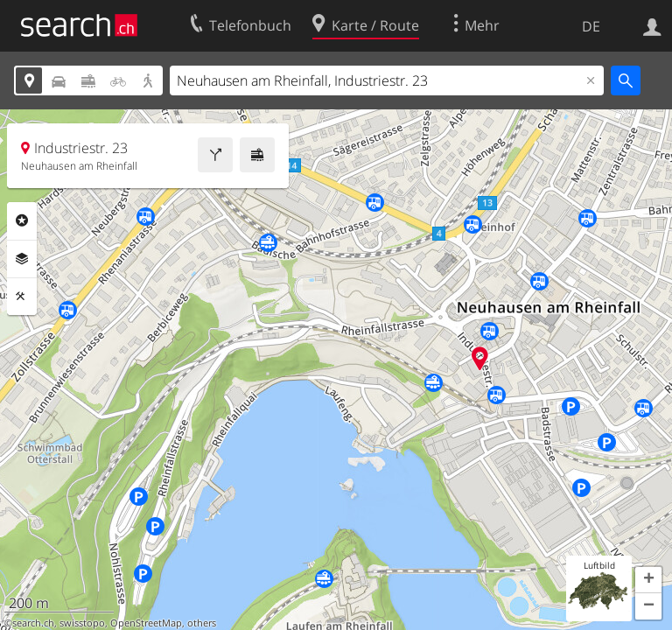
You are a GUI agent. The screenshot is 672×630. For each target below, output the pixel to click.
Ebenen (22, 259)
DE (591, 26)
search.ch (33, 623)
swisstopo (82, 623)
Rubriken (22, 220)
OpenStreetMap (146, 623)
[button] (648, 580)
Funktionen (22, 297)
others (202, 623)
